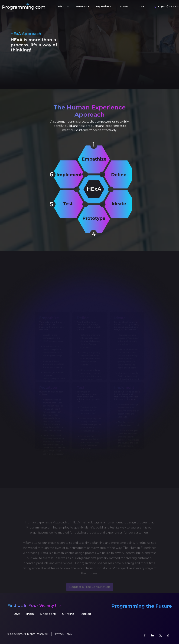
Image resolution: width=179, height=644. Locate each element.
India (30, 614)
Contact (141, 6)
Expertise (102, 6)
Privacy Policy (64, 634)
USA (17, 614)
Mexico (86, 614)
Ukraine (68, 614)
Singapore (48, 614)
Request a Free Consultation (90, 591)
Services (81, 6)
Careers (123, 6)
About (62, 6)
